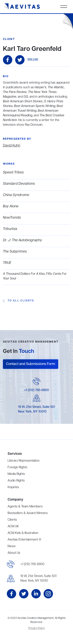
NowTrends (12, 218)
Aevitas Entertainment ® (24, 540)
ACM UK (13, 527)
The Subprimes (15, 252)
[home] (22, 7)
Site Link (33, 59)
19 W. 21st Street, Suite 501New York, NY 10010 (38, 579)
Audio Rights (16, 481)
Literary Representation (24, 461)
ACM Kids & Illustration (23, 533)
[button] (64, 7)
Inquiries (13, 487)
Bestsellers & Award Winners (28, 513)
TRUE (7, 263)
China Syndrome (16, 195)
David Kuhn (12, 146)
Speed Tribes (13, 172)
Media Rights (16, 474)
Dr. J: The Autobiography (22, 240)
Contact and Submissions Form (31, 364)
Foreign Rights (17, 467)
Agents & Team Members (25, 507)
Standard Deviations (19, 184)
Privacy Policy (37, 628)
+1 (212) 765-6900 (36, 390)
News (12, 546)
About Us (14, 553)
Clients (12, 520)
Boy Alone (11, 206)
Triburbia (10, 229)
